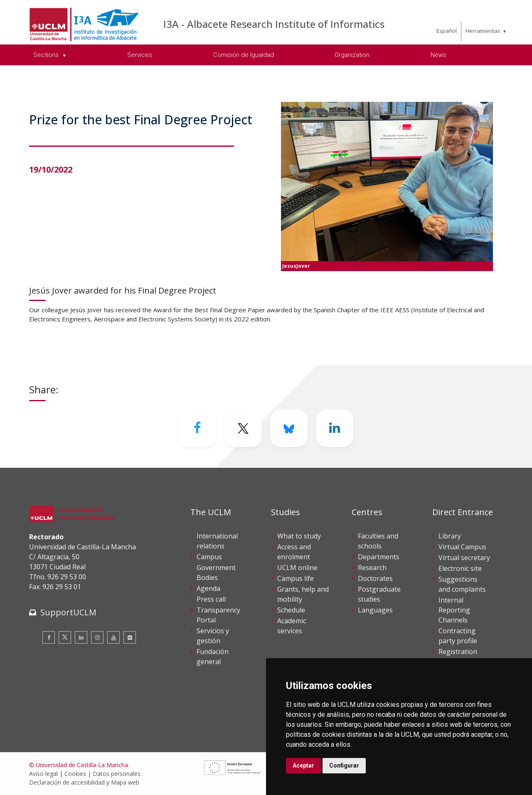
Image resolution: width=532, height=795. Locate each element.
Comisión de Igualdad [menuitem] (244, 55)
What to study (299, 536)
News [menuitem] (438, 55)
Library (450, 536)
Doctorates (375, 578)
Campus (209, 557)
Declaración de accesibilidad (67, 782)
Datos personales (117, 774)
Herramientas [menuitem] (483, 31)
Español (447, 31)
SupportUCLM (68, 612)
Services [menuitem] (140, 55)
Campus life (296, 578)
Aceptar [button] (303, 765)
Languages (375, 610)
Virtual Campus (462, 547)
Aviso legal (43, 774)
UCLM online (297, 568)
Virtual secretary (464, 558)
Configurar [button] (344, 765)
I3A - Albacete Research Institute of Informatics (274, 24)
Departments (379, 557)
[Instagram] (97, 637)
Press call (211, 599)
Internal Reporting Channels (454, 610)
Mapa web (125, 782)
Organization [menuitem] (352, 55)
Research (372, 568)
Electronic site (460, 568)
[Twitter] (243, 428)
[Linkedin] (335, 428)
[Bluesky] (289, 428)
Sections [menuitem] (47, 55)
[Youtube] (113, 637)
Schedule (291, 610)
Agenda (208, 588)
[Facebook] (197, 428)
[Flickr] (130, 637)
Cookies (75, 774)
